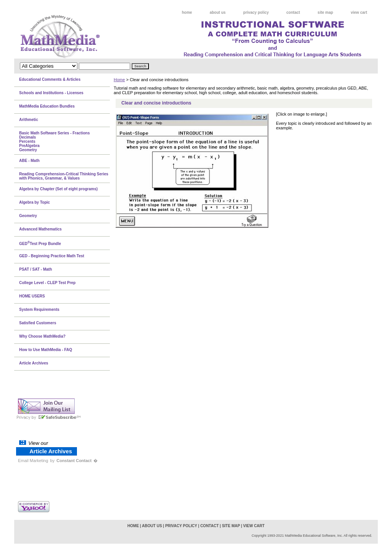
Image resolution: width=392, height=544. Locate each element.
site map (326, 12)
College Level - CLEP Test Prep (47, 283)
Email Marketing (33, 461)
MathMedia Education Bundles (47, 106)
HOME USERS (32, 296)
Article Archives (34, 363)
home (187, 12)
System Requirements (39, 310)
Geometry (28, 216)
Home (119, 80)
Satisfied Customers (38, 323)
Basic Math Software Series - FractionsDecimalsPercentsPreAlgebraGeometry (55, 141)
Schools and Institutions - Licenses (51, 93)
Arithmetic (29, 120)
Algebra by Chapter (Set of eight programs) (58, 189)
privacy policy (256, 12)
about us (218, 12)
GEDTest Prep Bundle (40, 243)
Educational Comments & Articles (50, 79)
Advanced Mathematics (40, 229)
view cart (359, 12)
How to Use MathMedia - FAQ (46, 350)
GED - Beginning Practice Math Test (52, 256)
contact (293, 12)
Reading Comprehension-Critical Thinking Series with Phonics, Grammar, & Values (64, 176)
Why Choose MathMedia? (42, 336)
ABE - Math (29, 161)
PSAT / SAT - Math (36, 269)
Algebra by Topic (34, 202)
